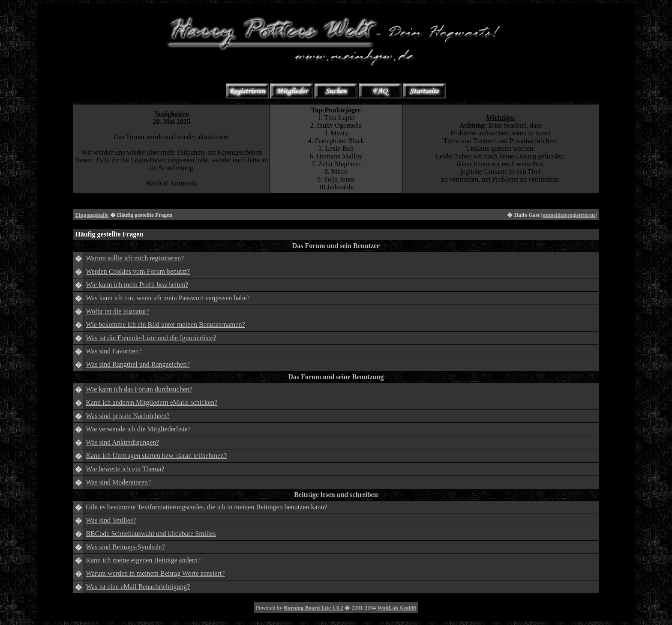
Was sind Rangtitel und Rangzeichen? (138, 364)
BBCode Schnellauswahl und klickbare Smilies (151, 534)
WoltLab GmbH (397, 608)
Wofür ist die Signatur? (117, 311)
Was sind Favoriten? (114, 351)
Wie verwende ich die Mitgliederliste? (138, 429)
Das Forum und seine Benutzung (336, 377)
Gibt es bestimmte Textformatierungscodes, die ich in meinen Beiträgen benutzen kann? (206, 507)
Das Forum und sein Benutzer (336, 246)
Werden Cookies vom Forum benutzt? (138, 271)
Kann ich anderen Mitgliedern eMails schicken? (151, 402)
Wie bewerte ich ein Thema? (125, 469)
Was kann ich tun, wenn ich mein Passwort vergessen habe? (168, 298)
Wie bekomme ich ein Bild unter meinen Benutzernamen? (165, 324)
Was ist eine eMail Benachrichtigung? (138, 587)
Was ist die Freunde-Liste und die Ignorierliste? (151, 338)
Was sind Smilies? (111, 520)
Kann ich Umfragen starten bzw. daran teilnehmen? (156, 456)
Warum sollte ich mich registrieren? (135, 258)
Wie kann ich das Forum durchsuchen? (139, 389)
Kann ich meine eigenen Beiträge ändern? (143, 560)
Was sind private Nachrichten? (128, 416)
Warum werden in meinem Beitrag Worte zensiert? (155, 573)
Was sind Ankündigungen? (122, 442)
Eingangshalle (92, 215)
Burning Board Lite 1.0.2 (313, 608)
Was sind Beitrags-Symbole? (125, 547)
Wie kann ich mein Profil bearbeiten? (137, 285)
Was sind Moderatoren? (118, 482)
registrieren (581, 215)
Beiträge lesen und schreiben (336, 495)
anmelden (555, 215)
